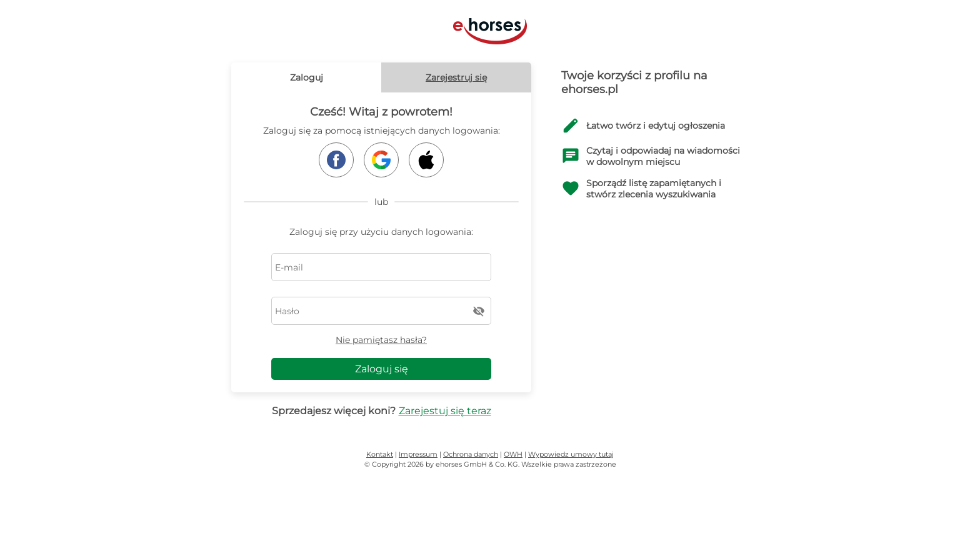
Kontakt (380, 454)
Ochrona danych (471, 454)
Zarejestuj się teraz (445, 411)
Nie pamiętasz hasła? (381, 340)
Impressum (418, 454)
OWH (513, 454)
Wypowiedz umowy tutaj (571, 454)
